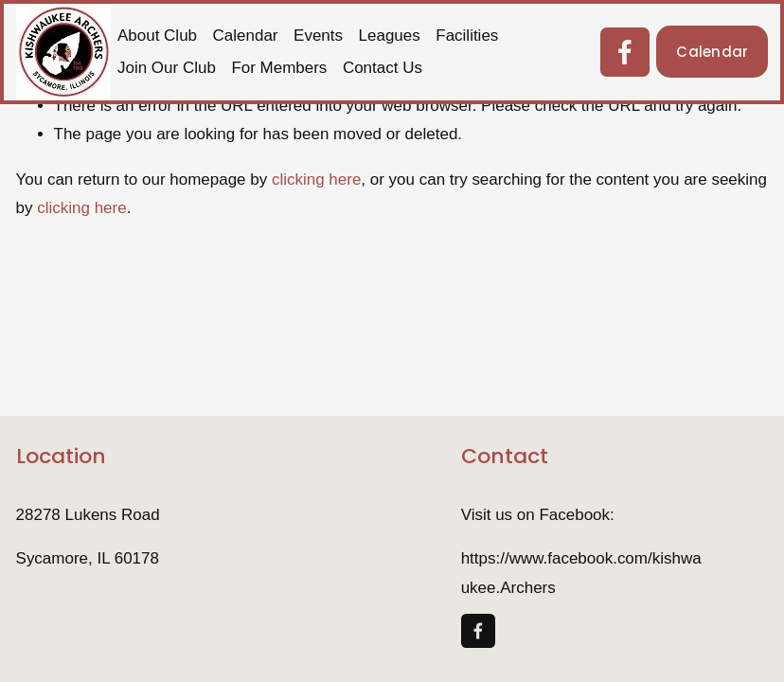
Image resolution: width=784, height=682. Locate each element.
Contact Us (383, 68)
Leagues (390, 36)
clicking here (316, 179)
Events (318, 36)
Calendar (246, 36)
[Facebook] (625, 52)
